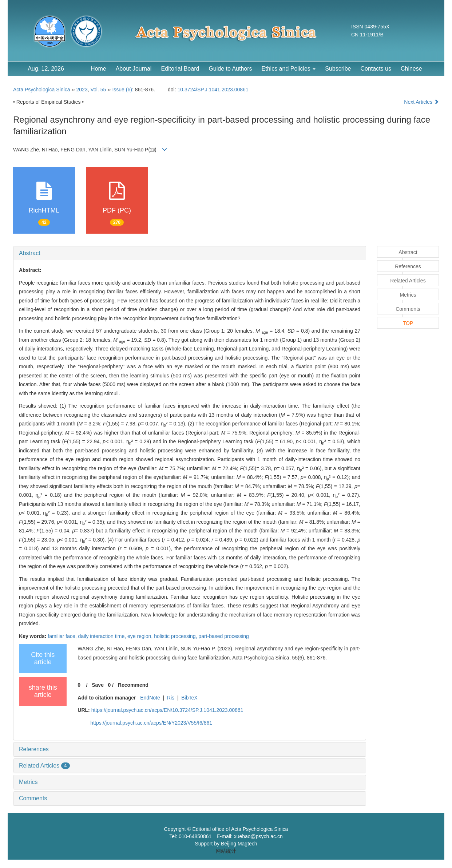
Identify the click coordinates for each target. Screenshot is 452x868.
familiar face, (63, 636)
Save (98, 685)
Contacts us (376, 69)
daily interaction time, (103, 636)
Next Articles (421, 102)
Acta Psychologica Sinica (41, 90)
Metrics (28, 782)
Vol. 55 (98, 90)
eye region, (141, 636)
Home (98, 69)
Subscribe (338, 69)
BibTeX (189, 698)
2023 (82, 90)
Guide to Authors (230, 69)
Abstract (30, 253)
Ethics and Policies (289, 69)
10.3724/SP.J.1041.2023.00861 (213, 90)
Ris (171, 698)
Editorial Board (180, 69)
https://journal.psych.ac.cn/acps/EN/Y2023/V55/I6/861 (151, 723)
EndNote (150, 698)
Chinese (411, 69)
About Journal (134, 69)
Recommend (133, 685)
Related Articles (44, 766)
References (34, 749)
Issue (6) (122, 90)
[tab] (190, 253)
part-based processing (224, 636)
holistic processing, (176, 636)
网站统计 (226, 851)
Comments (33, 798)
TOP (408, 323)
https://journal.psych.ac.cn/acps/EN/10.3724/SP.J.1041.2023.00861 (167, 710)
